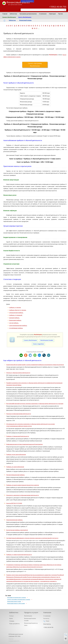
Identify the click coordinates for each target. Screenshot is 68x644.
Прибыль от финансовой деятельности (18, 436)
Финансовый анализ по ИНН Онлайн (16, 603)
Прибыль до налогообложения (15, 467)
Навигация (52, 14)
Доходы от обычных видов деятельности (18, 373)
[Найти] (64, 10)
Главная (5, 14)
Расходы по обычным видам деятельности (19, 414)
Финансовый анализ (18, 2)
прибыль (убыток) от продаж (18, 310)
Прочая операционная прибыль (15, 475)
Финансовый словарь (24, 20)
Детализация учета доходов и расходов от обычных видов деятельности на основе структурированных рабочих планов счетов (30, 425)
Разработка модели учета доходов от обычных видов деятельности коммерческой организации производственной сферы (34, 384)
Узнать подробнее (38, 344)
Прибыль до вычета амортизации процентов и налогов (23, 485)
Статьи (11, 616)
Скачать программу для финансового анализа (19, 599)
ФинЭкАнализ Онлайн (47, 340)
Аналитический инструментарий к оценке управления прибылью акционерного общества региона (35, 365)
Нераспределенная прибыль (14, 520)
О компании (43, 14)
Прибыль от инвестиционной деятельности (19, 555)
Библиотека (13, 14)
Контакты (46, 618)
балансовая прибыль (15, 320)
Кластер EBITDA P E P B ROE (14, 503)
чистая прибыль (14, 323)
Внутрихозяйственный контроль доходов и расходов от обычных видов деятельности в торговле (35, 404)
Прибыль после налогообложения (16, 455)
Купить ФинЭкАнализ (25, 17)
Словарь (12, 621)
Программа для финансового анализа (17, 598)
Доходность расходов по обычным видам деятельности (23, 495)
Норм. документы (14, 624)
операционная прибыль (16, 313)
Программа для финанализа (28, 14)
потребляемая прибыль (16, 328)
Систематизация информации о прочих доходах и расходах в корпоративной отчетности (32, 538)
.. (39, 28)
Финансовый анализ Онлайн (14, 601)
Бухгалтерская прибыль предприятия (17, 530)
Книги (11, 618)
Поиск (47, 621)
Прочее (60, 14)
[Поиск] (42, 10)
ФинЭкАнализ (28, 616)
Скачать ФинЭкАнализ (9, 17)
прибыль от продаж (15, 307)
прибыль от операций (16, 315)
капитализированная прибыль (18, 326)
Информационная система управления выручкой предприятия (24, 444)
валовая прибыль (14, 318)
